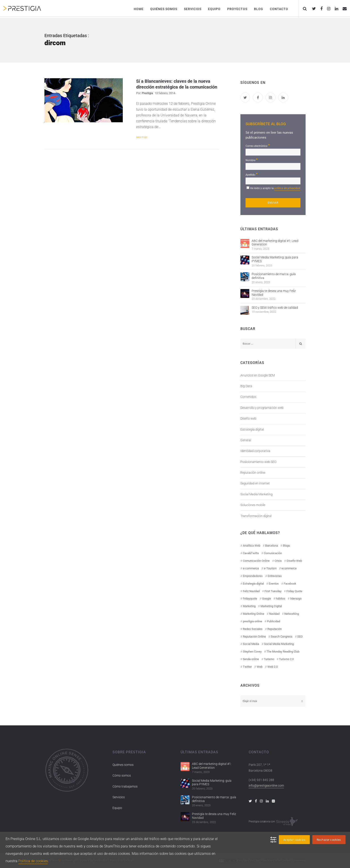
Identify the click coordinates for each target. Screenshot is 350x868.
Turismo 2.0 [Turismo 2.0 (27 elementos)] (286, 659)
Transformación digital (256, 516)
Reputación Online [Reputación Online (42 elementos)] (254, 637)
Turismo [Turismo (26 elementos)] (269, 659)
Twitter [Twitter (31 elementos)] (247, 667)
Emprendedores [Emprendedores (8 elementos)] (253, 576)
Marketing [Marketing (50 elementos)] (249, 606)
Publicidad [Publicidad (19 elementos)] (274, 621)
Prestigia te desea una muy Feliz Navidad (274, 293)
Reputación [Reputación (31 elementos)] (275, 629)
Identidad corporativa (255, 451)
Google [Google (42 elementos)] (267, 599)
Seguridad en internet (255, 483)
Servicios (119, 797)
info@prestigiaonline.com (266, 786)
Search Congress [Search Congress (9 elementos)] (282, 637)
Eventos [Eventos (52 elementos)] (274, 584)
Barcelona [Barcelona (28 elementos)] (272, 546)
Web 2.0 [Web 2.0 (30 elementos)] (273, 667)
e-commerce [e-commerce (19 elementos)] (251, 568)
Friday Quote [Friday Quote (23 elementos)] (294, 591)
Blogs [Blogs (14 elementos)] (286, 546)
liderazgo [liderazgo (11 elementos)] (296, 599)
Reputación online (253, 473)
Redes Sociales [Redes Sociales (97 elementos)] (253, 629)
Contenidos (248, 397)
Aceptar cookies (294, 840)
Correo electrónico (258, 145)
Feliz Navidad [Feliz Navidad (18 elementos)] (251, 591)
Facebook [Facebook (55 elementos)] (290, 584)
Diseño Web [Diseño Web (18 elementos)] (294, 561)
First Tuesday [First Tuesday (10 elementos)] (273, 591)
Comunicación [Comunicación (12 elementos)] (273, 553)
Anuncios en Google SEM (258, 375)
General (246, 440)
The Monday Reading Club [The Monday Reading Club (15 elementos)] (283, 652)
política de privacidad (287, 188)
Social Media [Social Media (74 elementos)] (251, 644)
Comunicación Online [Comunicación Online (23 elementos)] (256, 561)
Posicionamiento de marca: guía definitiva (274, 276)
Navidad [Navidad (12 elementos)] (274, 614)
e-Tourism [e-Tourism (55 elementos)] (270, 568)
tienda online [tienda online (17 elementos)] (251, 659)
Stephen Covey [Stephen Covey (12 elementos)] (252, 652)
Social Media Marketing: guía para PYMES (275, 259)
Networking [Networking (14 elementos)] (292, 614)
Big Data (246, 386)
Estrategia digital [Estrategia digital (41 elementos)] (253, 584)
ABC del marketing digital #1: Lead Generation (275, 243)
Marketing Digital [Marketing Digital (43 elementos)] (271, 606)
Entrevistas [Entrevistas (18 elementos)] (275, 576)
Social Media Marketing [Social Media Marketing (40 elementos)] (279, 644)
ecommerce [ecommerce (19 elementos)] (289, 568)
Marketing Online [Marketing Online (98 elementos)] (254, 614)
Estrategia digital (252, 429)
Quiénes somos (123, 765)
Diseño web (248, 418)
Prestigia (147, 93)
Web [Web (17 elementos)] (260, 667)
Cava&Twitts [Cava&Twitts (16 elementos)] (251, 553)
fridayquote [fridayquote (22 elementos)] (250, 599)
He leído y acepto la (275, 189)
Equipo (117, 808)
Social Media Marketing (256, 494)
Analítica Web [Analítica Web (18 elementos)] (252, 546)
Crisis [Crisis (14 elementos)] (278, 561)
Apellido (252, 174)
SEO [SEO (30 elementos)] (300, 637)
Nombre (252, 160)
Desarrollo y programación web (262, 408)
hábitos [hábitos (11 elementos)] (281, 599)
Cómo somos (122, 775)
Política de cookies (33, 861)
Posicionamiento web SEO (258, 462)
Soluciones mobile (253, 505)
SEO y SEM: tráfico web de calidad (275, 308)
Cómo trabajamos (125, 786)
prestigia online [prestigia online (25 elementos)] (252, 621)
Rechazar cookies (329, 840)
